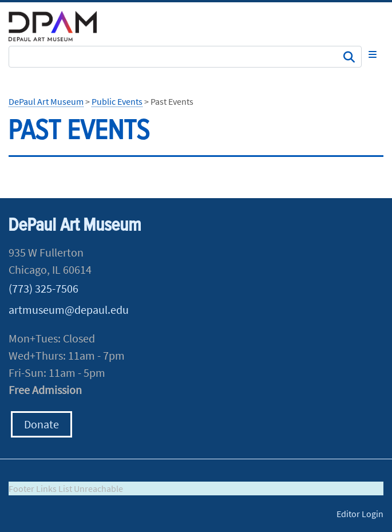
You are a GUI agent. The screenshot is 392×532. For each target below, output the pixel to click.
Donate (41, 424)
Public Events (117, 101)
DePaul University (60, 26)
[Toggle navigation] (373, 54)
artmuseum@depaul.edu (69, 310)
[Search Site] (185, 57)
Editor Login (360, 514)
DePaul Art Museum (46, 101)
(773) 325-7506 (43, 288)
